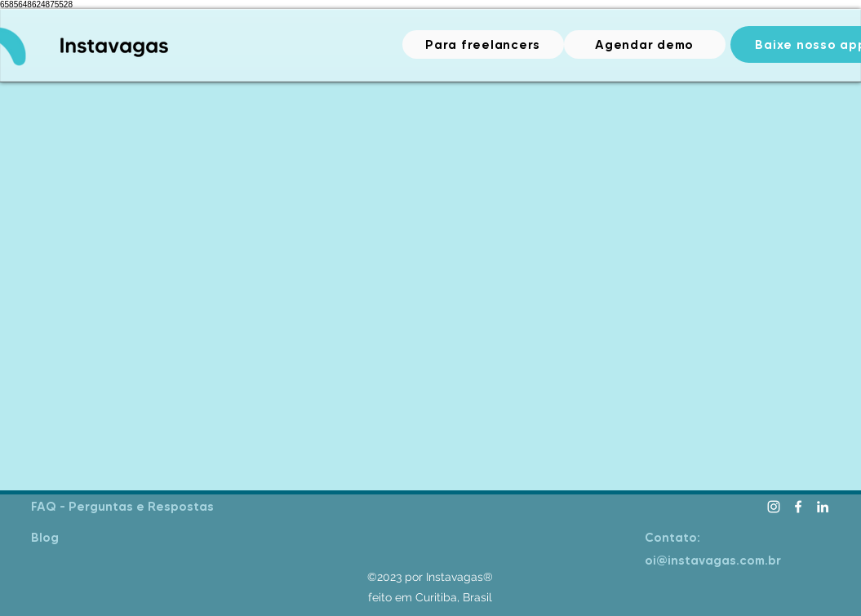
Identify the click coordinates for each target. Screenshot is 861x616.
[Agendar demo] (645, 44)
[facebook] (798, 507)
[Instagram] (774, 507)
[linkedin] (823, 507)
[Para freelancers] (483, 44)
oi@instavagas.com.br (713, 560)
